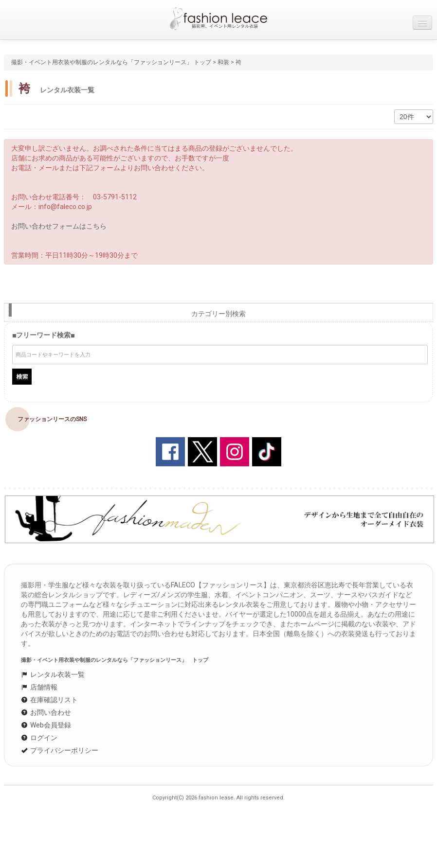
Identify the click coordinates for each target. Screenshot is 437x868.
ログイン (39, 738)
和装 (223, 62)
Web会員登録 (46, 725)
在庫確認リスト (49, 700)
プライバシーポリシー (60, 750)
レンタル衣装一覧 (53, 674)
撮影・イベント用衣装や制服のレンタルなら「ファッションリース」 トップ (111, 62)
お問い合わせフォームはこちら (59, 226)
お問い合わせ (46, 712)
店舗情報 (39, 687)
